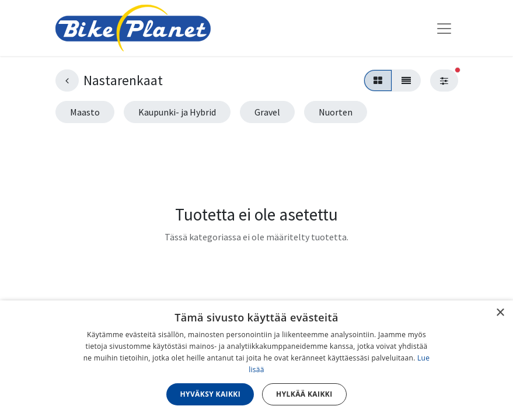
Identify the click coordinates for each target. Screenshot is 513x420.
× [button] (500, 313)
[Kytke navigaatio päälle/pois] (444, 28)
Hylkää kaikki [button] (304, 394)
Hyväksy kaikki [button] (210, 394)
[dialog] (256, 360)
